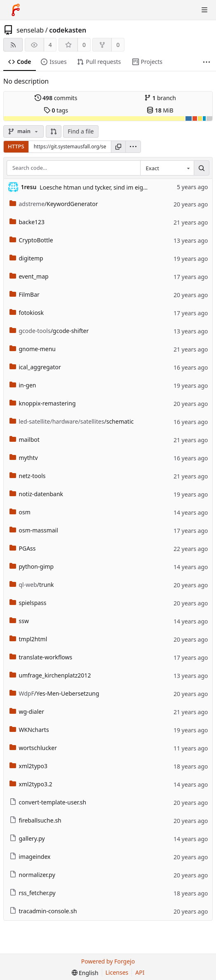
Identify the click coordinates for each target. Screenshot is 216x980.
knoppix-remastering (43, 403)
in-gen (23, 385)
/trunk (32, 585)
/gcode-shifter (49, 331)
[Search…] (202, 168)
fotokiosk (27, 313)
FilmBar (25, 294)
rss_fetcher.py (33, 893)
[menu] (133, 147)
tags (56, 110)
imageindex (30, 857)
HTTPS (16, 146)
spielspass (28, 603)
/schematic (72, 421)
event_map (29, 276)
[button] (54, 131)
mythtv (24, 458)
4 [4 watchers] (50, 45)
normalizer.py (32, 875)
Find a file (81, 131)
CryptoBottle (31, 240)
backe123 (27, 222)
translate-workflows (41, 657)
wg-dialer (27, 712)
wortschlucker (33, 748)
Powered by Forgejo (108, 961)
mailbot (25, 440)
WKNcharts (29, 730)
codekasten (68, 30)
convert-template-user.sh (48, 802)
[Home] (16, 10)
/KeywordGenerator (54, 204)
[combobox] (167, 168)
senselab (30, 30)
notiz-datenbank (36, 494)
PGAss (23, 548)
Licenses (117, 972)
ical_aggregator (35, 367)
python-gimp (32, 566)
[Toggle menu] (204, 10)
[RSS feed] (13, 45)
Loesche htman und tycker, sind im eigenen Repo (106, 187)
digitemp (26, 258)
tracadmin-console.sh (43, 911)
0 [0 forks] (118, 45)
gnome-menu (33, 349)
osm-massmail (34, 530)
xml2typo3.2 (31, 784)
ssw (19, 621)
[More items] (207, 62)
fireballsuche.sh (35, 820)
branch (160, 98)
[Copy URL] (118, 147)
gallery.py (27, 838)
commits (56, 98)
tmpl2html (28, 639)
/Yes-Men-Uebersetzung (54, 693)
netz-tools (28, 476)
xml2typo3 (28, 766)
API (140, 972)
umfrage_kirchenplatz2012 (50, 675)
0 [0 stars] (84, 45)
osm (20, 512)
